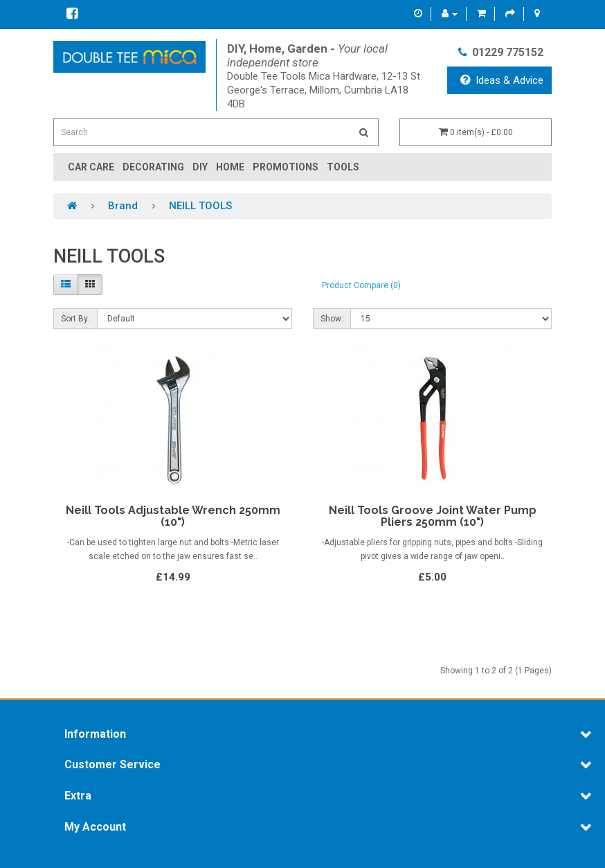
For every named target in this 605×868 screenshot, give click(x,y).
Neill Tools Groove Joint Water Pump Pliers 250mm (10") (433, 516)
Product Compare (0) (361, 285)
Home (230, 167)
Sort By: (75, 319)
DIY (200, 167)
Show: (332, 319)
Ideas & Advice (502, 80)
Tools (343, 167)
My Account (95, 827)
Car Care (91, 167)
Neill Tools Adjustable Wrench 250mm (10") (173, 516)
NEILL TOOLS (200, 206)
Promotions (286, 167)
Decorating (153, 167)
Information (95, 734)
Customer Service (112, 765)
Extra (78, 796)
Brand (123, 206)
